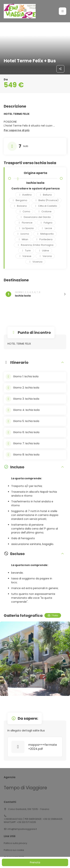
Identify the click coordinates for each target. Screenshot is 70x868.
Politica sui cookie (14, 850)
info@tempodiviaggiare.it (22, 829)
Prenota (35, 862)
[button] (17, 130)
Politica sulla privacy (15, 843)
